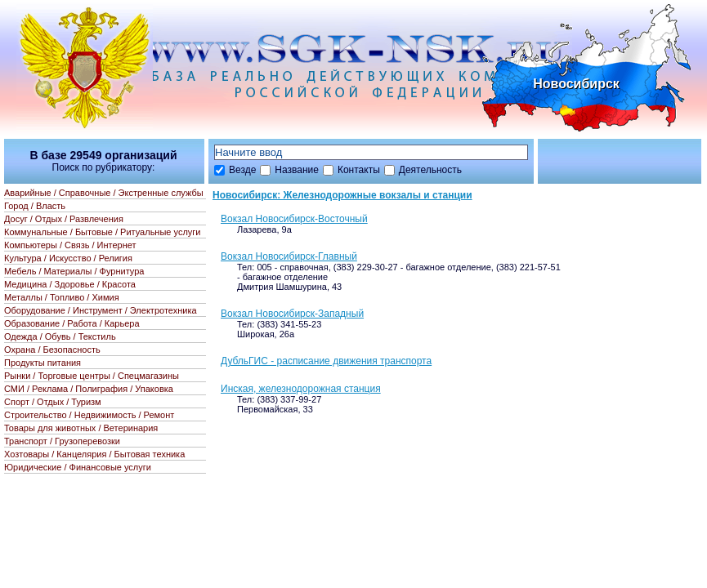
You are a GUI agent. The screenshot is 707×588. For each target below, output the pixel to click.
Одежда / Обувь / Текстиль (60, 336)
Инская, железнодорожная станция (301, 389)
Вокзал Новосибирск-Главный (289, 256)
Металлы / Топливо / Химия (62, 297)
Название (297, 170)
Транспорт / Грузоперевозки (62, 441)
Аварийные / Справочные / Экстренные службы (104, 193)
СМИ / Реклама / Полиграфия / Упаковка (89, 389)
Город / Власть (35, 206)
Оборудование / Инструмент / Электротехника (101, 310)
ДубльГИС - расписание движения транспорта (326, 361)
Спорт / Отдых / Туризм (53, 402)
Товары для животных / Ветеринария (81, 428)
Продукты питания (43, 363)
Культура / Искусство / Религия (68, 258)
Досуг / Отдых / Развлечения (64, 219)
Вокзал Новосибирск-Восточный (294, 219)
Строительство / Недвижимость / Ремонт (89, 415)
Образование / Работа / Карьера (72, 323)
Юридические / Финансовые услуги (78, 467)
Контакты (359, 170)
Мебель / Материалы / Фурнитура (74, 271)
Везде (242, 170)
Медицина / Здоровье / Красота (70, 284)
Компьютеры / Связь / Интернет (70, 245)
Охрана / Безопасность (52, 350)
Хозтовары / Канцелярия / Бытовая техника (94, 454)
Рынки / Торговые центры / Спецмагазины (92, 376)
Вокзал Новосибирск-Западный (292, 314)
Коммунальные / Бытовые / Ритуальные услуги (102, 232)
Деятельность (430, 170)
